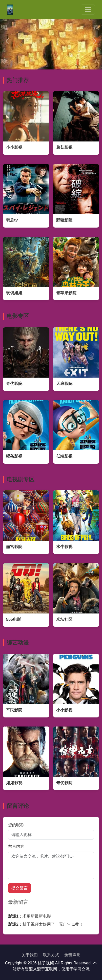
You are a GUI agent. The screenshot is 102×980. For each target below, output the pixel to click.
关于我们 (30, 955)
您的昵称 (16, 825)
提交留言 (19, 888)
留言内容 (16, 846)
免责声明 (72, 955)
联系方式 (51, 955)
